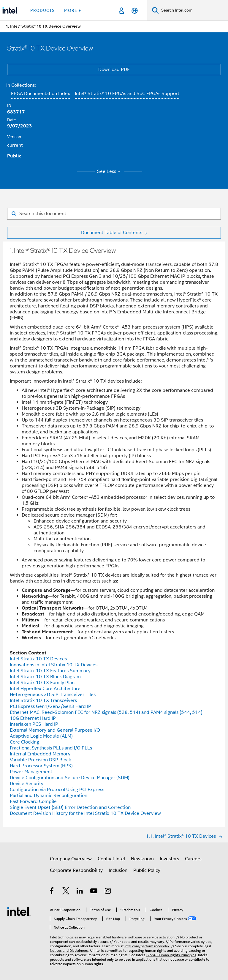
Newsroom (142, 859)
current (15, 145)
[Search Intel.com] (193, 10)
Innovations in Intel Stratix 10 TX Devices (54, 665)
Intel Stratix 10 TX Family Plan (42, 683)
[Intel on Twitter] (66, 892)
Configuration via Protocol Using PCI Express (57, 790)
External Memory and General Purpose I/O (55, 730)
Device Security (27, 784)
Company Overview (71, 859)
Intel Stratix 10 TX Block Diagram (45, 677)
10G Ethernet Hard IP (33, 718)
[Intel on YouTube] (94, 892)
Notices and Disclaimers (69, 950)
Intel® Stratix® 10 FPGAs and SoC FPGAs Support (127, 94)
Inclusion (118, 870)
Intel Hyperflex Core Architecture (45, 689)
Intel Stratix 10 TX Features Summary (50, 671)
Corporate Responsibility (76, 870)
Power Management (31, 772)
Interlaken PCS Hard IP (34, 724)
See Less (110, 171)
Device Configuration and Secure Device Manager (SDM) (70, 778)
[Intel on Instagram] (108, 892)
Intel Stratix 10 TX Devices (38, 659)
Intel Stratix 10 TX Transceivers (43, 700)
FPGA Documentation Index (41, 94)
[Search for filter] (114, 214)
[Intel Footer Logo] (19, 911)
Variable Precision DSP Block (40, 760)
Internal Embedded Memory (40, 754)
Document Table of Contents (112, 233)
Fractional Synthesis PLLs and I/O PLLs (51, 748)
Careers (193, 859)
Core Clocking (24, 742)
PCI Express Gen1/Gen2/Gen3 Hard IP (50, 706)
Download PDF (114, 70)
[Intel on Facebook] (52, 892)
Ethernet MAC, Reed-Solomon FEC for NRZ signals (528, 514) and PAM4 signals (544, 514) (106, 712)
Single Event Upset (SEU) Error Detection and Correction (70, 807)
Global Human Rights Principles (171, 955)
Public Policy (147, 870)
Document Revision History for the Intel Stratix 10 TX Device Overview (85, 813)
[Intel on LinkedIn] (80, 892)
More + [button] (73, 10)
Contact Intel (111, 859)
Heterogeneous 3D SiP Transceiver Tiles (53, 695)
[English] (135, 11)
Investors (169, 859)
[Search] (155, 10)
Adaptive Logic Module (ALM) (41, 736)
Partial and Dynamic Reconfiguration (49, 796)
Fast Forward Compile (33, 801)
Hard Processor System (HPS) (41, 766)
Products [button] (42, 10)
